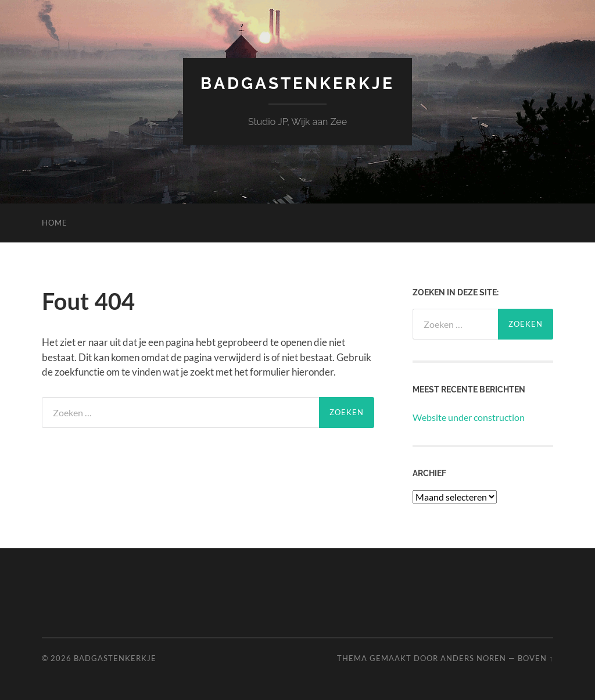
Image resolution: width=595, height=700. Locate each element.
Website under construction (469, 417)
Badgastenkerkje (297, 83)
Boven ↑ (535, 658)
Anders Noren (473, 658)
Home (55, 223)
